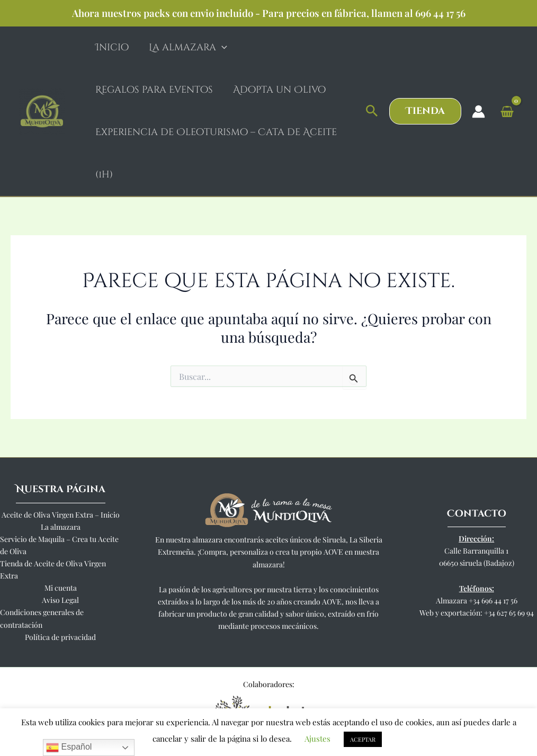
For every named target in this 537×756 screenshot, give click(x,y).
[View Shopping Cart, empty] (507, 111)
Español (69, 748)
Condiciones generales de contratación (42, 618)
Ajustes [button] (317, 739)
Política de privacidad (60, 637)
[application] (220, 48)
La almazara (61, 527)
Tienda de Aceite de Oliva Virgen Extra (53, 570)
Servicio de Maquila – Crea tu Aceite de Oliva (59, 545)
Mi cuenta (61, 588)
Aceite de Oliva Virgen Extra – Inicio (61, 515)
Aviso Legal (60, 600)
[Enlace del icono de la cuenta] (478, 112)
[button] (372, 111)
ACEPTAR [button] (363, 739)
